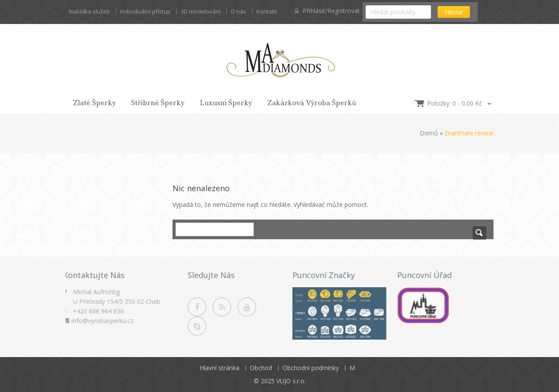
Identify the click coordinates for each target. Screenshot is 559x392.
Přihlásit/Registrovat (327, 11)
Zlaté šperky (95, 103)
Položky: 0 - (455, 103)
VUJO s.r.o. (291, 381)
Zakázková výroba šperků (312, 103)
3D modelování (201, 11)
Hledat (454, 12)
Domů (429, 133)
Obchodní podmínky (311, 368)
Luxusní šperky (226, 103)
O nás (238, 11)
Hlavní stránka (219, 368)
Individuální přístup (145, 11)
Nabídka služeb (90, 11)
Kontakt (267, 11)
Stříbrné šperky (158, 103)
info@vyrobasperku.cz (100, 321)
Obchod (261, 368)
